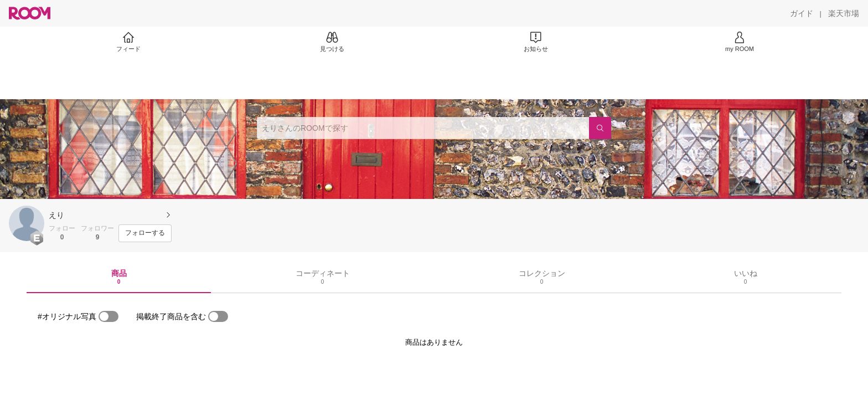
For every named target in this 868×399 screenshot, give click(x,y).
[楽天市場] (844, 13)
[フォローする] (145, 233)
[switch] (108, 316)
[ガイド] (802, 13)
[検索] (600, 128)
